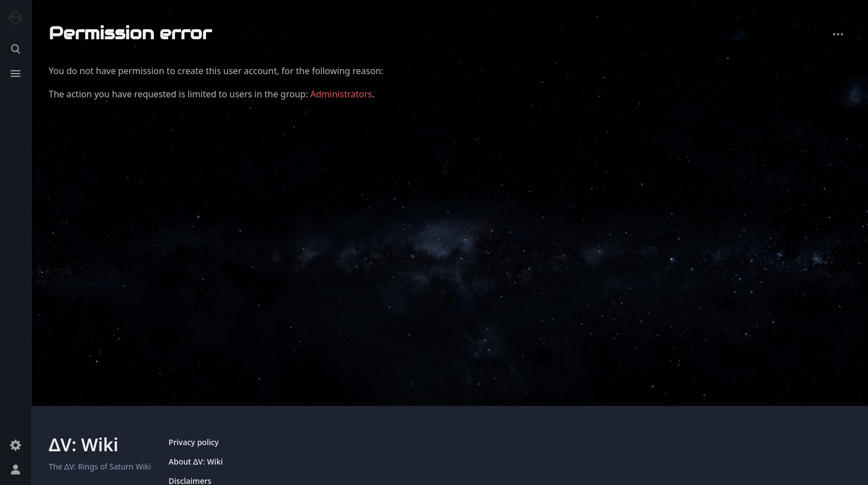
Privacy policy (194, 442)
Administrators (342, 94)
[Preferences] (15, 445)
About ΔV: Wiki (196, 461)
